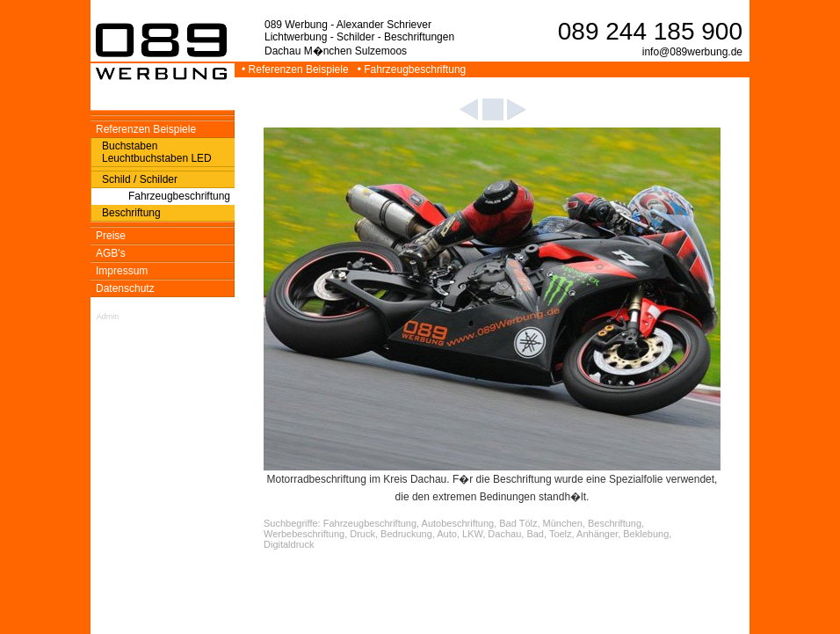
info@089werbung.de (692, 52)
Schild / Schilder (140, 179)
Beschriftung (131, 213)
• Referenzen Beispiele (297, 69)
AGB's (111, 253)
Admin (108, 317)
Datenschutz (125, 288)
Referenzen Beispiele (146, 129)
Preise (111, 236)
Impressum (122, 271)
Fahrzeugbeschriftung (179, 196)
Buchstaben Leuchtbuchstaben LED (157, 152)
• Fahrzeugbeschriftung (413, 69)
